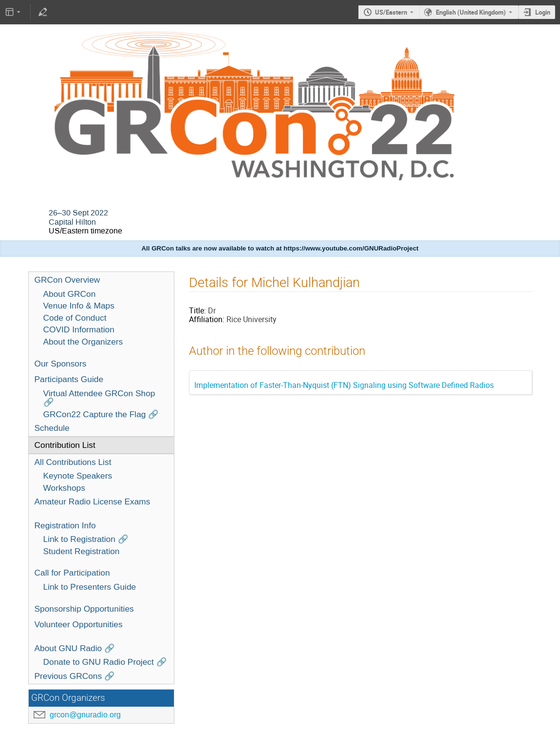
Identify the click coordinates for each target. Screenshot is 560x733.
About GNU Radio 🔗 (75, 648)
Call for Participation (72, 573)
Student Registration (82, 551)
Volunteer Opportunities (79, 624)
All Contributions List (73, 462)
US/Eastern (391, 12)
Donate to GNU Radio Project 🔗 (105, 662)
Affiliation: (207, 319)
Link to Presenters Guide (90, 587)
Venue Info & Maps (79, 306)
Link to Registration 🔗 (86, 539)
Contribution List (65, 445)
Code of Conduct (75, 318)
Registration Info (65, 525)
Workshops (64, 488)
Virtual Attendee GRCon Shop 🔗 (99, 398)
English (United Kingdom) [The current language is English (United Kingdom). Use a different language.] (471, 12)
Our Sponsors (61, 364)
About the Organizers (83, 342)
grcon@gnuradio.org (85, 715)
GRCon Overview (67, 280)
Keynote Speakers (78, 476)
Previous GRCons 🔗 (75, 676)
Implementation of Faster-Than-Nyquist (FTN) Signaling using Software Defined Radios (344, 385)
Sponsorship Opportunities (84, 609)
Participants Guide (69, 379)
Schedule (52, 428)
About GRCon (70, 294)
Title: (197, 310)
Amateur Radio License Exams (93, 502)
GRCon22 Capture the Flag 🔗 (101, 414)
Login (543, 12)
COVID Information (79, 329)
